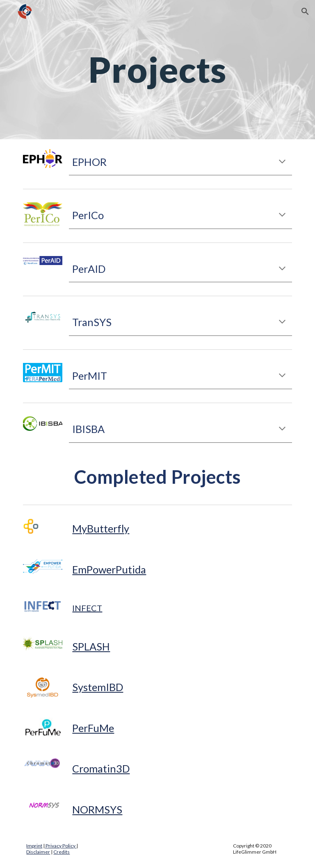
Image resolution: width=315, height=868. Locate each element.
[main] (157, 69)
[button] (305, 11)
